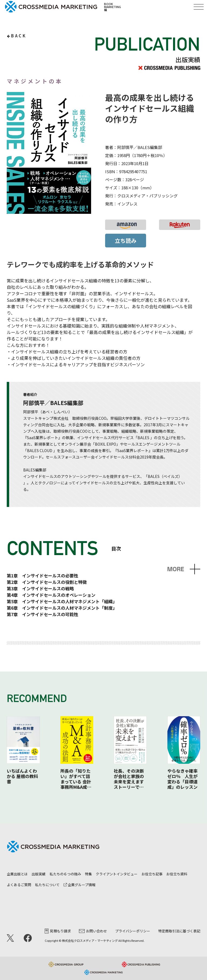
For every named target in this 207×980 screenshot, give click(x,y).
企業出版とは (17, 874)
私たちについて (47, 885)
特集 (88, 874)
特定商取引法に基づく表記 (179, 931)
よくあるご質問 (19, 885)
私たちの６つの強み (65, 874)
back (19, 36)
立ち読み (126, 241)
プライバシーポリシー (133, 931)
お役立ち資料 (177, 874)
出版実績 (39, 874)
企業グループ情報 (80, 885)
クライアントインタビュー (117, 874)
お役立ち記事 (152, 874)
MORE (176, 569)
